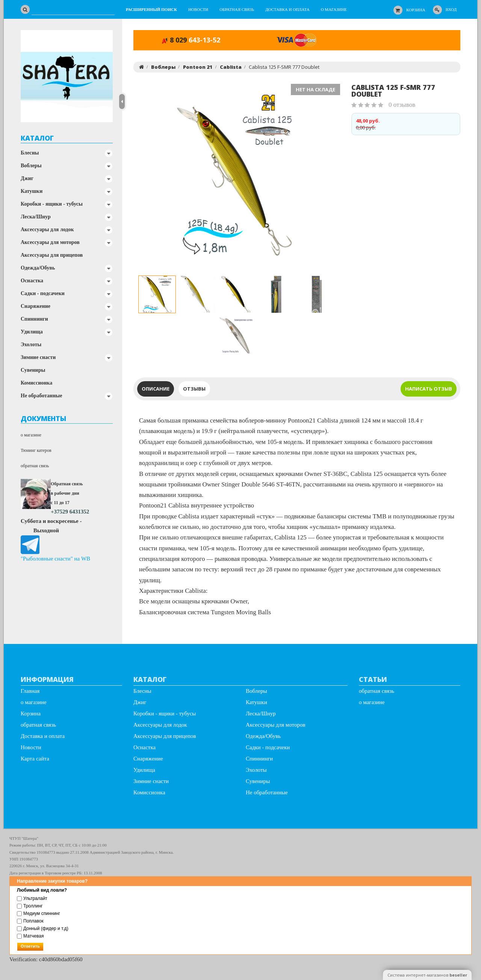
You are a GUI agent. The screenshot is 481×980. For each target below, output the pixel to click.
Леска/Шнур (36, 217)
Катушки (32, 191)
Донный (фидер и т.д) (43, 929)
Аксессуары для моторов (50, 242)
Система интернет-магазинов (427, 975)
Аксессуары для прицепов (52, 255)
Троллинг (30, 906)
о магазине (31, 435)
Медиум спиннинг (39, 913)
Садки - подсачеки (43, 293)
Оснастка (32, 281)
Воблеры (31, 166)
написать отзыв (429, 389)
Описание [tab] (156, 389)
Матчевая (30, 936)
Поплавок (30, 921)
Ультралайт (32, 898)
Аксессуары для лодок (47, 229)
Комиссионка (36, 383)
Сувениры (33, 370)
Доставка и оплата (43, 736)
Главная (30, 691)
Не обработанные (41, 396)
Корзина (416, 10)
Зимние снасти (38, 357)
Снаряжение (36, 306)
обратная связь (35, 466)
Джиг (27, 178)
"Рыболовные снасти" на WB (55, 559)
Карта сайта (35, 759)
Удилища (32, 332)
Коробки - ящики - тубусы (52, 204)
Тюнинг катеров (36, 450)
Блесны (30, 153)
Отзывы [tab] (194, 389)
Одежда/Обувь (38, 268)
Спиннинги (34, 319)
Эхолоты (31, 345)
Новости (31, 747)
